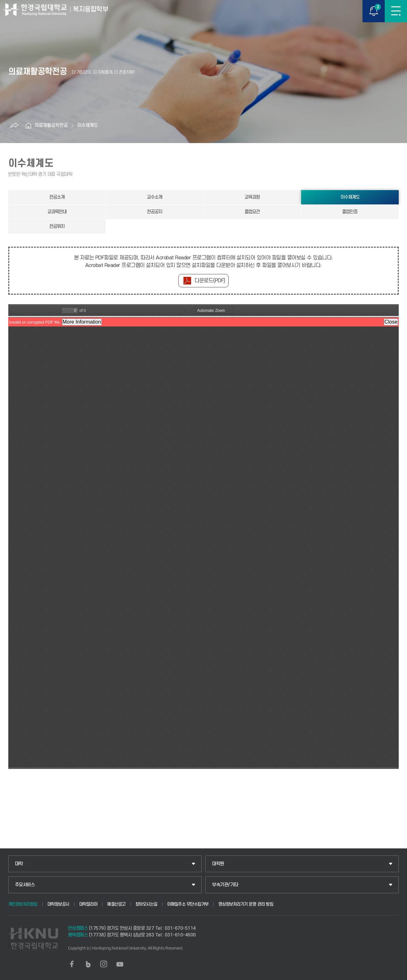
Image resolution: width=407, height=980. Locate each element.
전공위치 (57, 226)
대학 (19, 864)
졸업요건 (252, 212)
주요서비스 (25, 885)
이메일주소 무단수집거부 (188, 904)
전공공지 (155, 212)
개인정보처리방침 (23, 904)
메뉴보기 (396, 11)
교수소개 (155, 197)
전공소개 (57, 197)
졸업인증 (350, 212)
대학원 (218, 864)
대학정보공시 (58, 904)
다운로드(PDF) (210, 281)
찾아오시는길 (146, 904)
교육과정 (252, 197)
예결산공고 (116, 904)
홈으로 (28, 126)
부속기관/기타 (225, 885)
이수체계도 (88, 125)
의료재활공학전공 (51, 125)
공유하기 (14, 126)
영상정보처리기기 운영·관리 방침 (246, 904)
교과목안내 (57, 212)
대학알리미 (88, 904)
